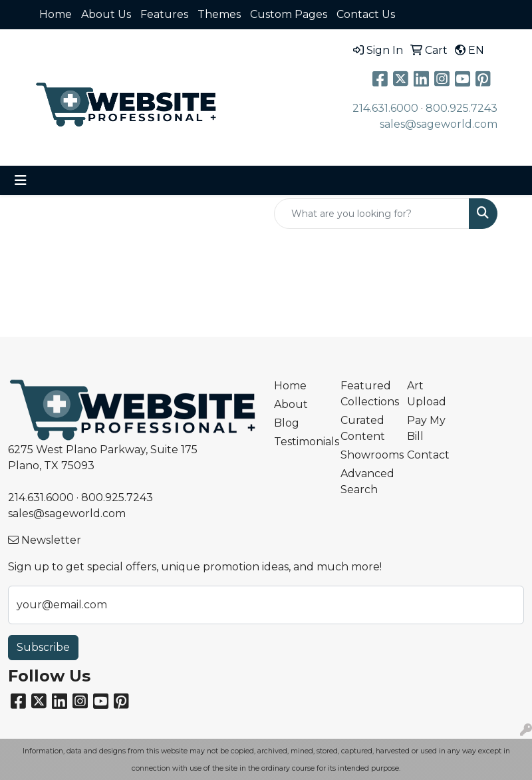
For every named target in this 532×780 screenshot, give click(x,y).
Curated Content (363, 428)
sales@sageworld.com (439, 124)
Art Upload (427, 394)
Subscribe (43, 647)
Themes (219, 14)
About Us (106, 14)
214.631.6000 (385, 108)
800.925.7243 (462, 108)
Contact (428, 455)
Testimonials (299, 442)
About (291, 404)
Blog (287, 423)
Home (56, 14)
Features (164, 14)
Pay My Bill (426, 428)
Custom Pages (289, 14)
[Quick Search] (372, 214)
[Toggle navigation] (21, 180)
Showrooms (366, 455)
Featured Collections (366, 394)
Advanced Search (366, 482)
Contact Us (366, 14)
